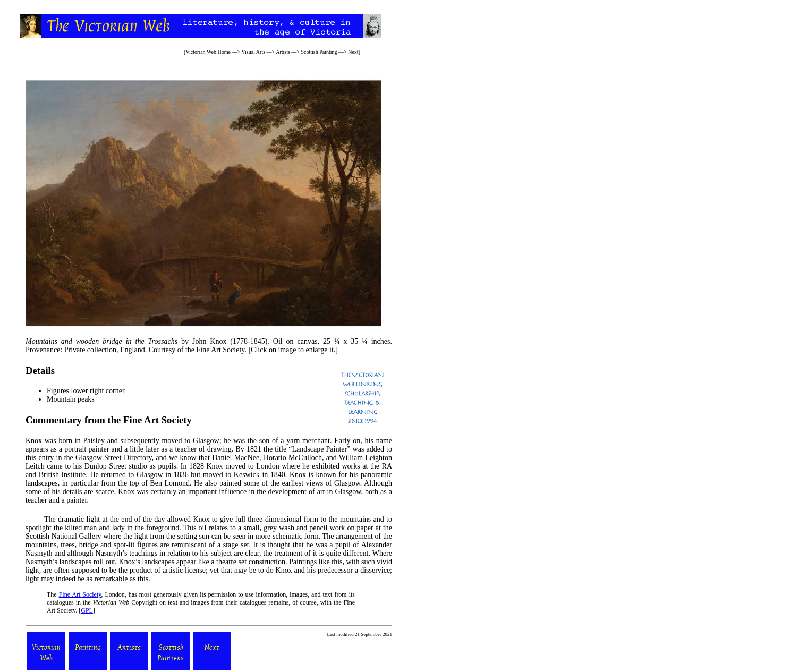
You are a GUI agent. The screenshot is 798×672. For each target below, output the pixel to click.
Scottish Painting (319, 52)
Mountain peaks (71, 399)
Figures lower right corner (86, 391)
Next (353, 52)
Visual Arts (253, 52)
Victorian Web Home (208, 52)
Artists (283, 52)
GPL (87, 610)
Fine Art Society (80, 594)
